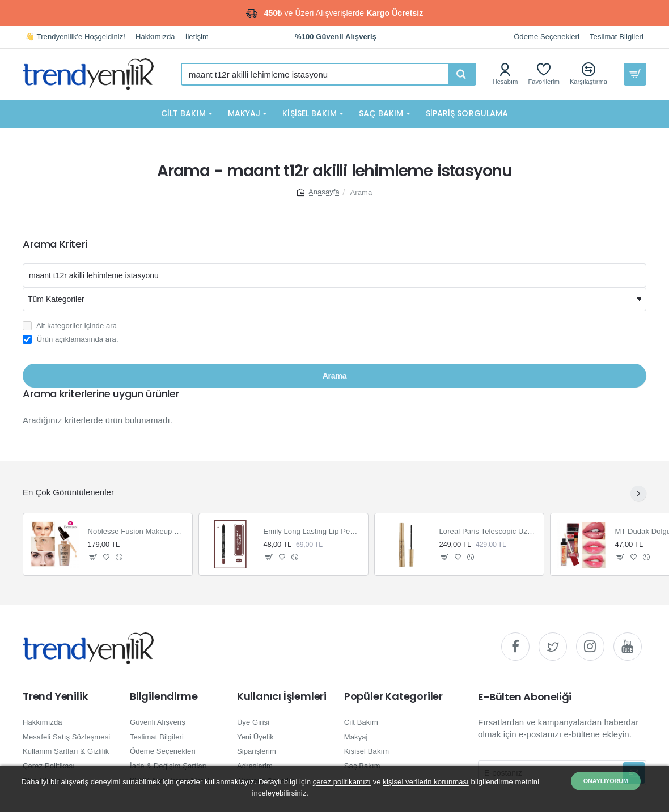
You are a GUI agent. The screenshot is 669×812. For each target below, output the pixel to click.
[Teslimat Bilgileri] (617, 37)
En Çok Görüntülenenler (68, 492)
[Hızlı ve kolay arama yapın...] (461, 74)
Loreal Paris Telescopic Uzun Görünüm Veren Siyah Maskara (488, 531)
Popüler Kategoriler (393, 696)
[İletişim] (197, 37)
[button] (93, 557)
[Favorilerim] (544, 74)
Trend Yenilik (55, 696)
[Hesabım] (505, 74)
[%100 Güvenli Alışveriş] (336, 37)
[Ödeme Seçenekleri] (547, 37)
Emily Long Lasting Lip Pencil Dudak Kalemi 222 (313, 531)
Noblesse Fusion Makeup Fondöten (137, 531)
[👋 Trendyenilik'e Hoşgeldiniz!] (75, 37)
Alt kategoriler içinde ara (70, 326)
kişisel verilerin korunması (426, 782)
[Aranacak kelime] (334, 275)
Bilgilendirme (164, 696)
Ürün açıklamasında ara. (71, 339)
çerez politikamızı (342, 782)
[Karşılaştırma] (588, 74)
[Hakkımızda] (155, 37)
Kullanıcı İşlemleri (282, 696)
